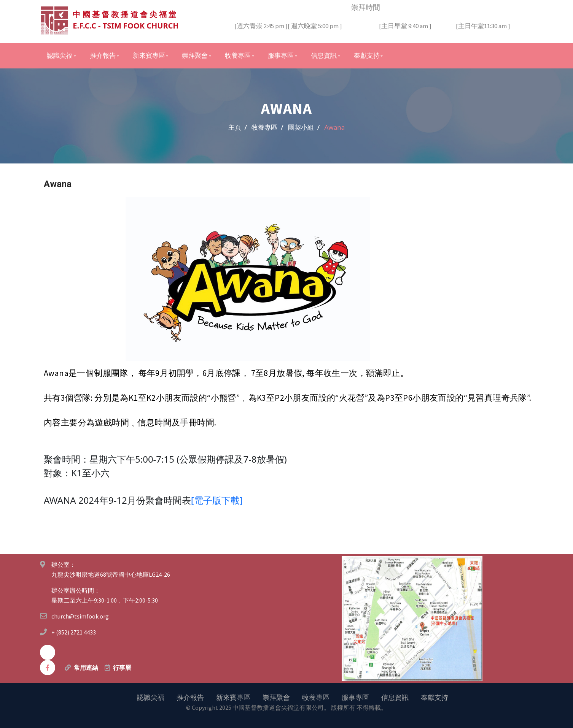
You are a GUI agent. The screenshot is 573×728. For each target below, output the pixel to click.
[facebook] (48, 667)
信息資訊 (395, 697)
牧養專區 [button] (238, 55)
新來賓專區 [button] (149, 55)
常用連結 (86, 667)
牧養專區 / (267, 127)
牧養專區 (316, 697)
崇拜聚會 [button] (195, 55)
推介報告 (190, 697)
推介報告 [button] (103, 55)
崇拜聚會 (276, 697)
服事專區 (355, 697)
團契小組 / (304, 127)
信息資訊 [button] (324, 55)
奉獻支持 (435, 697)
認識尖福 (151, 697)
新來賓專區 (233, 697)
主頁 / (238, 127)
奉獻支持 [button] (367, 55)
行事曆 (122, 667)
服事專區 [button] (281, 55)
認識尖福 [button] (60, 55)
